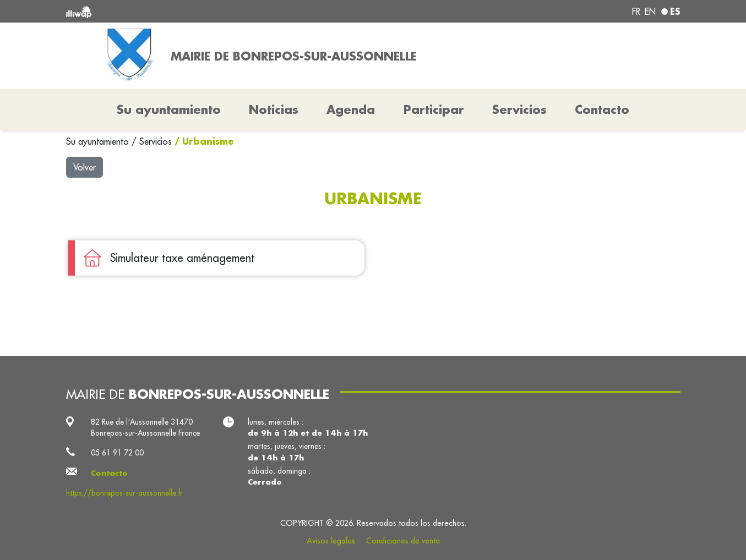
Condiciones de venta (403, 541)
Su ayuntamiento (99, 141)
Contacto (602, 109)
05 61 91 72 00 (117, 453)
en (650, 12)
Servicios (157, 141)
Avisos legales (331, 541)
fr (636, 12)
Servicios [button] (519, 109)
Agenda (351, 109)
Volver (85, 167)
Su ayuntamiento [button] (169, 109)
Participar (434, 109)
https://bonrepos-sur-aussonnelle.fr (124, 493)
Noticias (274, 109)
